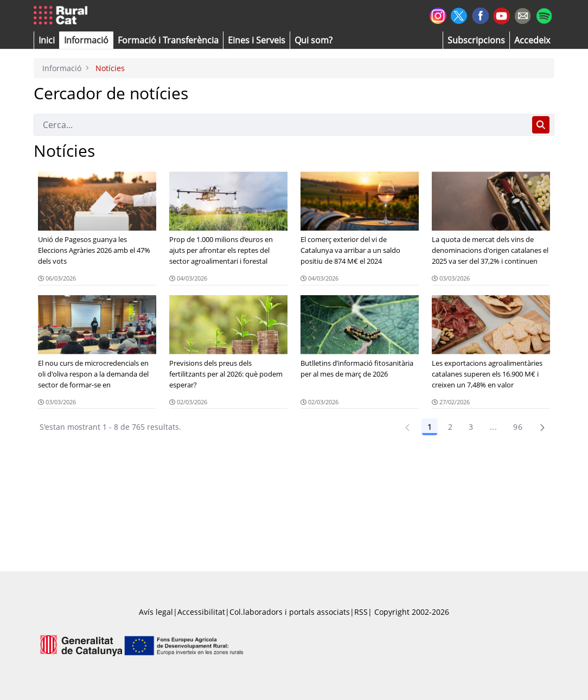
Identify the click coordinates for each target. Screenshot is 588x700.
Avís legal (156, 612)
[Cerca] (281, 125)
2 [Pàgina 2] (450, 427)
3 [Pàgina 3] (471, 427)
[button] (47, 40)
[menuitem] (168, 40)
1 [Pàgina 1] (430, 427)
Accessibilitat (201, 612)
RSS (361, 612)
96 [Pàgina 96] (518, 427)
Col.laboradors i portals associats (290, 612)
